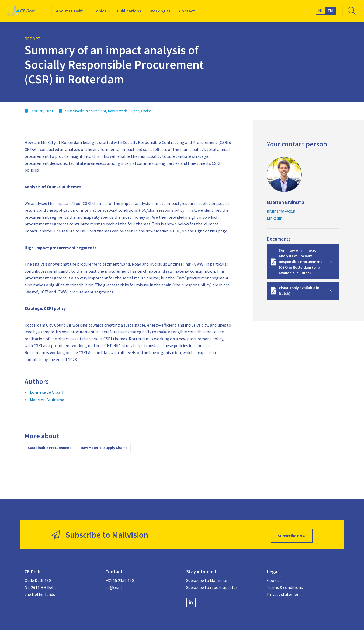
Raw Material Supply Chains (104, 448)
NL (321, 11)
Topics (100, 11)
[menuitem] (70, 11)
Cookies (274, 579)
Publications (129, 11)
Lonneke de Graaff (46, 392)
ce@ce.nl (114, 586)
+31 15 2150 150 (120, 579)
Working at (160, 11)
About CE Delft (69, 11)
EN (330, 11)
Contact (187, 11)
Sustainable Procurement (49, 448)
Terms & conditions (285, 586)
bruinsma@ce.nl (282, 211)
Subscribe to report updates (212, 586)
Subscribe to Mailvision (207, 579)
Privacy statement (284, 593)
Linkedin (275, 218)
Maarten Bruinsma (47, 400)
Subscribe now (292, 534)
